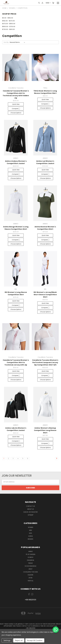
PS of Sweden (31, 554)
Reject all (19, 640)
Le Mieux (30, 557)
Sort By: (6, 42)
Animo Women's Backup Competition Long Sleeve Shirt (45, 430)
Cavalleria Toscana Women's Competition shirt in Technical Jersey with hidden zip (16, 94)
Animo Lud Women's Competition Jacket (45, 162)
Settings (7, 640)
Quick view (16, 104)
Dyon (30, 578)
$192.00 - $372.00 (8, 21)
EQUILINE (30, 575)
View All (30, 581)
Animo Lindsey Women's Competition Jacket (16, 162)
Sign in (26, 512)
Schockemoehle (30, 566)
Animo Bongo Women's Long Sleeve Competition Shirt (16, 228)
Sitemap (30, 515)
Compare (16, 109)
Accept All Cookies (35, 640)
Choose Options (16, 113)
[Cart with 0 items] (53, 3)
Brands (30, 539)
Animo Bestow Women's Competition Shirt (45, 228)
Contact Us (30, 506)
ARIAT (30, 569)
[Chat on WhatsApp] (56, 630)
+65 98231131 (30, 600)
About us (31, 509)
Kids (30, 533)
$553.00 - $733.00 (9, 27)
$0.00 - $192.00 (8, 18)
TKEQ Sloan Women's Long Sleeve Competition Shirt (45, 92)
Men (30, 530)
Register (34, 512)
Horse (31, 536)
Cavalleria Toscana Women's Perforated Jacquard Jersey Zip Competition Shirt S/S (45, 362)
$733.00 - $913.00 (8, 29)
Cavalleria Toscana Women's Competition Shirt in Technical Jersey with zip (16, 362)
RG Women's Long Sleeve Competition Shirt (16, 293)
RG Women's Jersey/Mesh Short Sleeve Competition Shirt (45, 295)
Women (31, 527)
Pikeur (30, 563)
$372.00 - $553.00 (9, 24)
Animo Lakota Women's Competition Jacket (16, 429)
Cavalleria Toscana (30, 572)
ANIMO (30, 551)
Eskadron (30, 560)
